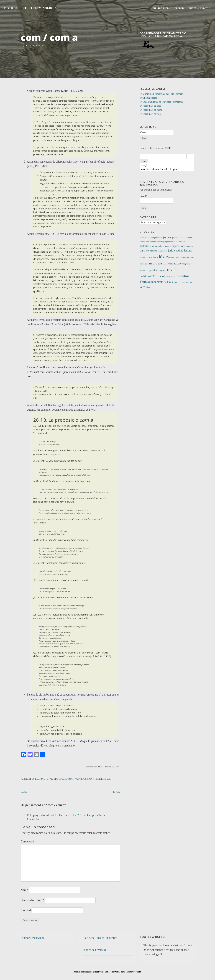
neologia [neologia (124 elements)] (155, 263)
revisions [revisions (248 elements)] (175, 270)
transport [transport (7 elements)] (189, 282)
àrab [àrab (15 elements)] (149, 287)
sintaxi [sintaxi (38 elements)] (161, 276)
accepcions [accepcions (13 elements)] (155, 237)
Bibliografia (161, 8)
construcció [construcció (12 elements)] (180, 242)
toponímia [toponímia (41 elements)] (157, 282)
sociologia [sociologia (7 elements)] (169, 277)
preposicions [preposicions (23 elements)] (152, 270)
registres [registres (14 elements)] (163, 270)
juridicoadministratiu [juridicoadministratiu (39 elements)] (180, 251)
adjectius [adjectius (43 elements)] (166, 237)
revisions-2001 (103, 779)
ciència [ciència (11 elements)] (142, 242)
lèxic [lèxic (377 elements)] (163, 257)
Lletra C (41, 46)
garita (24, 792)
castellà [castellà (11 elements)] (189, 238)
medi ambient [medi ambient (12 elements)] (181, 258)
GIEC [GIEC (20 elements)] (142, 251)
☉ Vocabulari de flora (151, 114)
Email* (157, 199)
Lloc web (26, 910)
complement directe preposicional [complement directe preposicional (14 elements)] (160, 242)
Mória (117, 792)
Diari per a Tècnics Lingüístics (100, 938)
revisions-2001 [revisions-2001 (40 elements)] (148, 276)
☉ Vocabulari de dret (150, 106)
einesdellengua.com (33, 938)
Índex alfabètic (200, 8)
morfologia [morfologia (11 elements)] (144, 264)
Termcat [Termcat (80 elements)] (145, 282)
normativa (71, 779)
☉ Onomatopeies (148, 98)
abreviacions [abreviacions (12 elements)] (145, 237)
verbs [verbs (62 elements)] (143, 287)
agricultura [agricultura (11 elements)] (176, 238)
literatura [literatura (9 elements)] (143, 258)
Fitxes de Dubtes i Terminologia (29, 8)
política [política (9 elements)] (142, 270)
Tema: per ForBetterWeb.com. (123, 972)
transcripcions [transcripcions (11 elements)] (180, 282)
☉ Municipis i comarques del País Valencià (161, 94)
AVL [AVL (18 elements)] (183, 237)
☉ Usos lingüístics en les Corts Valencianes (161, 102)
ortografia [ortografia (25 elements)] (185, 264)
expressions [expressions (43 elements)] (179, 246)
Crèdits (180, 8)
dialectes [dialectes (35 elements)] (145, 246)
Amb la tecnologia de (88, 972)
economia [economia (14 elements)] (167, 246)
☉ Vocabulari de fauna (151, 110)
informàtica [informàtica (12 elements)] (163, 251)
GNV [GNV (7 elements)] (148, 251)
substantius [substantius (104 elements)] (181, 276)
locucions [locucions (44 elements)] (152, 257)
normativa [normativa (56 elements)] (173, 263)
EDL (152, 148)
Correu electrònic (32, 900)
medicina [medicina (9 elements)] (190, 258)
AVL (61, 779)
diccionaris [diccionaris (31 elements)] (156, 246)
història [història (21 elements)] (154, 251)
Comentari (28, 842)
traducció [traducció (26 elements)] (169, 282)
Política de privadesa (94, 950)
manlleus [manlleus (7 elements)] (171, 258)
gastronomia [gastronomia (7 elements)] (190, 246)
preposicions (86, 779)
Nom (25, 890)
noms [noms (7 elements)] (164, 264)
